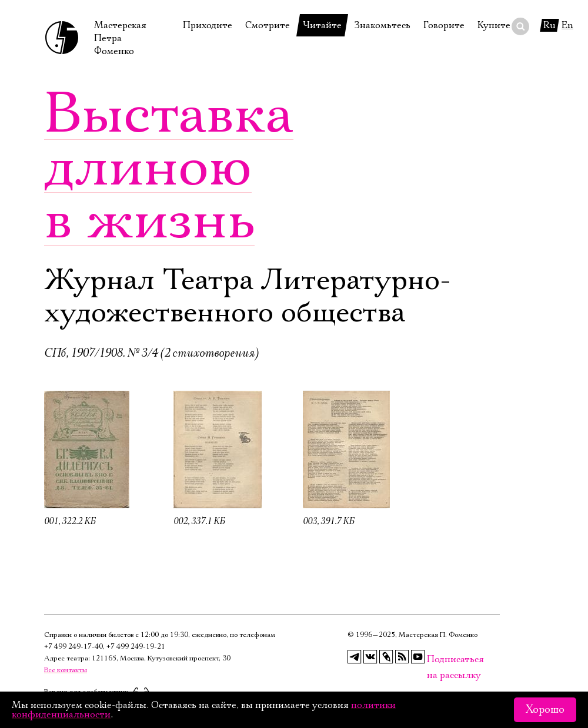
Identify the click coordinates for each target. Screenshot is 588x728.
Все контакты (66, 670)
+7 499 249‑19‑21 (136, 647)
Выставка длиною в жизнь (169, 167)
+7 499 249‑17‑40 (73, 647)
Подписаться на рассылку (434, 660)
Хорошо (545, 710)
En (567, 25)
